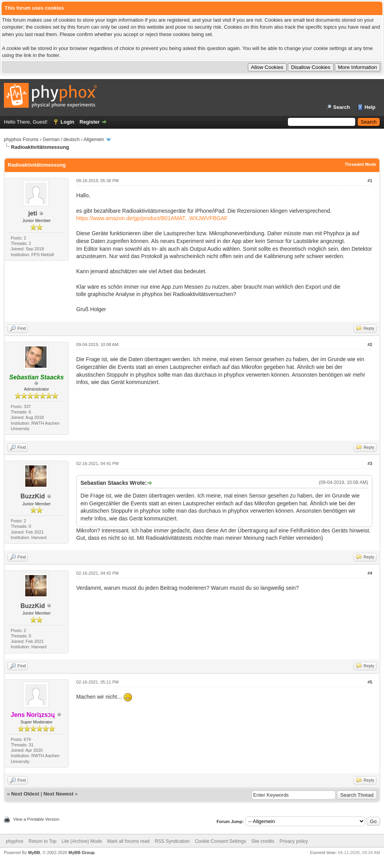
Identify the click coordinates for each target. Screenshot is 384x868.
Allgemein (94, 139)
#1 (370, 181)
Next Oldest (25, 794)
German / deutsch (61, 139)
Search (342, 107)
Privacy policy (294, 841)
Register (90, 122)
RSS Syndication (172, 841)
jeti (33, 213)
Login (67, 122)
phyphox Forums (21, 139)
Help (370, 107)
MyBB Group (81, 852)
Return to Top (43, 841)
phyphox (15, 841)
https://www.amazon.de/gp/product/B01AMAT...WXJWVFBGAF (152, 218)
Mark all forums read (128, 841)
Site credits (263, 841)
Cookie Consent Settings (220, 841)
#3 (370, 463)
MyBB (34, 852)
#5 (370, 682)
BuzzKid (33, 496)
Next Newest (58, 794)
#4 (370, 573)
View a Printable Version (36, 819)
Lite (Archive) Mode (82, 841)
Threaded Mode (361, 164)
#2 (370, 344)
